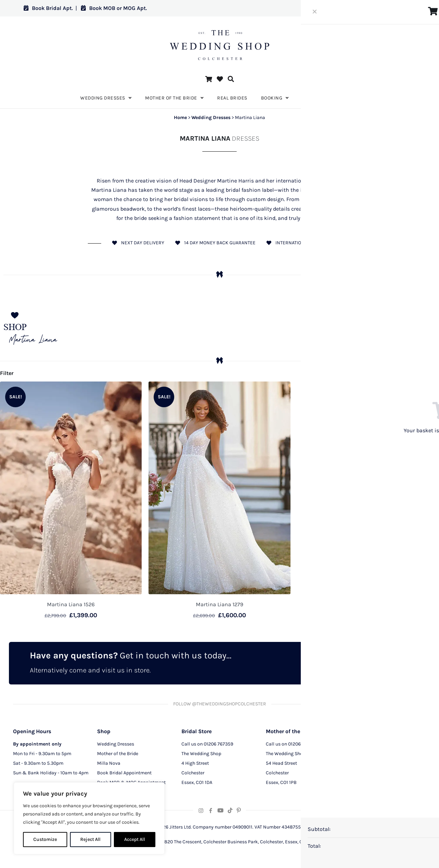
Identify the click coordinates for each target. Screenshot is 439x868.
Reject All (90, 839)
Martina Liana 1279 (219, 604)
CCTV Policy (363, 765)
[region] (89, 818)
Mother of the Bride (118, 756)
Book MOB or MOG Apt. (114, 8)
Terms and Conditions (374, 775)
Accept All (135, 839)
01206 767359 (218, 746)
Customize (45, 839)
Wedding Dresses (211, 118)
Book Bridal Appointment (124, 775)
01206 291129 (302, 746)
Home (180, 118)
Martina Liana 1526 (71, 604)
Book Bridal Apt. (48, 8)
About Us (360, 746)
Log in (402, 8)
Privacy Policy (365, 756)
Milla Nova (109, 765)
